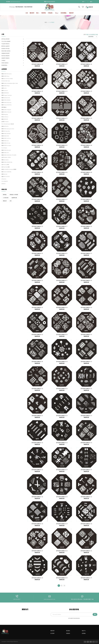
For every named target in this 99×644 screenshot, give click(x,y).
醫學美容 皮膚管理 (5, 46)
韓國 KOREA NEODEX (6, 134)
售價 (97, 35)
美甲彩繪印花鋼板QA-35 (62, 497)
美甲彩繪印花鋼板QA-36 (37, 497)
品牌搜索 (4, 69)
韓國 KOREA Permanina (7, 74)
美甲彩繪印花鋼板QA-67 (37, 308)
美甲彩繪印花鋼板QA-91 (62, 118)
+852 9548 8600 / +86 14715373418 (24, 7)
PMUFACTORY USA (6, 81)
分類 (3, 34)
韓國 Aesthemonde (6, 98)
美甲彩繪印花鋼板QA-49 (62, 416)
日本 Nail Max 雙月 (6, 167)
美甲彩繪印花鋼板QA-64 (37, 335)
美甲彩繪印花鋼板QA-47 (86, 416)
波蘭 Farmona (5, 91)
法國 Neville (4, 88)
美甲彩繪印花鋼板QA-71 (62, 281)
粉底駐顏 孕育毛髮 (5, 49)
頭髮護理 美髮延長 (5, 58)
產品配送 (68, 631)
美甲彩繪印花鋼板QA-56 (37, 389)
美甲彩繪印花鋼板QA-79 (37, 226)
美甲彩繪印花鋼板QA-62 (62, 335)
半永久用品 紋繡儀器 (6, 41)
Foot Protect (4, 148)
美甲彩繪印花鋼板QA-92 (37, 118)
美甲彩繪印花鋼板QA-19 (86, 578)
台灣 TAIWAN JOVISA (6, 157)
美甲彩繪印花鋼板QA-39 (62, 470)
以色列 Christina (5, 122)
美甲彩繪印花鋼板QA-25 (62, 551)
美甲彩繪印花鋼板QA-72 (37, 281)
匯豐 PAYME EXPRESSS (49, 2)
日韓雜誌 (3, 60)
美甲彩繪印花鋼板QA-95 (37, 91)
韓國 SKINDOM (5, 119)
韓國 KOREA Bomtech (6, 150)
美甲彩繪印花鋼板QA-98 (37, 64)
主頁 (27, 13)
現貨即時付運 (16, 198)
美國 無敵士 (4, 107)
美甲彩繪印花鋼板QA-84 (62, 172)
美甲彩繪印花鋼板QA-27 (37, 551)
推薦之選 (5, 202)
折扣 (12, 202)
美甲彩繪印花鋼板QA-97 (62, 64)
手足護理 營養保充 (5, 44)
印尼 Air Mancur (5, 117)
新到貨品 (5, 195)
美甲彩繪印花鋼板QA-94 (62, 91)
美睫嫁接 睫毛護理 (5, 53)
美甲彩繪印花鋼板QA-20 (62, 578)
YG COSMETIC (5, 181)
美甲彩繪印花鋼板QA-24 (86, 551)
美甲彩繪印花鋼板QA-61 (86, 335)
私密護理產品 (4, 65)
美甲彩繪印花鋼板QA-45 (62, 443)
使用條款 (84, 633)
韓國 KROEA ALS (5, 141)
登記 (95, 614)
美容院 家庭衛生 (5, 63)
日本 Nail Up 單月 (5, 165)
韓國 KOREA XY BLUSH (6, 112)
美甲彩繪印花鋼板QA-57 (86, 362)
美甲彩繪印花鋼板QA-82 (37, 199)
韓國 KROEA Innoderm (6, 145)
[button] (87, 2)
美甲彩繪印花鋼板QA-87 (62, 145)
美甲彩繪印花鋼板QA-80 (86, 199)
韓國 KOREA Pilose (5, 86)
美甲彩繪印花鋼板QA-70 (86, 281)
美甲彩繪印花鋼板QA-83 (86, 172)
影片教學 (52, 633)
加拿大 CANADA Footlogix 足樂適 (9, 169)
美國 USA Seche (5, 160)
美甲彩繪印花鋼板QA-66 (62, 308)
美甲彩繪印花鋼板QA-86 (86, 145)
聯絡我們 (71, 13)
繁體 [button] (91, 2)
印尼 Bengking (5, 114)
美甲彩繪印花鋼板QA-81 (62, 199)
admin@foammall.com (15, 2)
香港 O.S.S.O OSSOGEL (6, 172)
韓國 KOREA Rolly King (6, 102)
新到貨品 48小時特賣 (15, 195)
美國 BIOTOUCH (5, 126)
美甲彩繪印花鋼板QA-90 (86, 118)
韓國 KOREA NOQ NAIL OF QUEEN (9, 155)
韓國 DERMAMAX (5, 93)
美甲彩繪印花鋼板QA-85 (37, 172)
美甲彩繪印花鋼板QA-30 (37, 524)
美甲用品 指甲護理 (5, 39)
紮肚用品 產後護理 (5, 56)
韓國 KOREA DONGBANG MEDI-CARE (10, 83)
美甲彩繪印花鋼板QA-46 (37, 443)
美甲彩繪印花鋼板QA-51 (37, 416)
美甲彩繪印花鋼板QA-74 (62, 253)
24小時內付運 (6, 198)
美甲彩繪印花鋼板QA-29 (62, 524)
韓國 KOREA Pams (5, 76)
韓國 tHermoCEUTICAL (7, 105)
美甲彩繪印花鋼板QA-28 (86, 524)
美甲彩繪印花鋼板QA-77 (62, 226)
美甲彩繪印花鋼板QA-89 (37, 145)
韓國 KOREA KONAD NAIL (7, 162)
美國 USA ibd (4, 174)
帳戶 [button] (84, 2)
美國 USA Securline (6, 131)
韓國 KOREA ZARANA (6, 100)
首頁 (46, 22)
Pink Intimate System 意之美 (8, 124)
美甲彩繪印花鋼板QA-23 (37, 578)
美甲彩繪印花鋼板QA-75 (37, 253)
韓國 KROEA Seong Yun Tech (8, 129)
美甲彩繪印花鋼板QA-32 (86, 497)
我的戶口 (84, 631)
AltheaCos (4, 179)
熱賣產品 (93, 35)
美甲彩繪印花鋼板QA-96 (86, 64)
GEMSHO (3, 184)
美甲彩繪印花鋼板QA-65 (86, 308)
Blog (56, 13)
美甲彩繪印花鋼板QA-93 (86, 91)
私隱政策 (68, 633)
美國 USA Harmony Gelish (7, 79)
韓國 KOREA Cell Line (6, 138)
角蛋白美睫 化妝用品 (6, 51)
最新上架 (89, 35)
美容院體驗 (63, 13)
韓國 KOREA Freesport (6, 110)
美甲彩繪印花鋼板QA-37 (86, 470)
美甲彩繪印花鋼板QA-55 (62, 389)
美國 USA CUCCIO (6, 177)
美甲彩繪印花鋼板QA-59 (37, 362)
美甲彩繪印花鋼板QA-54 (86, 389)
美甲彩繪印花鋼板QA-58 (62, 362)
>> (64, 586)
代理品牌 (50, 13)
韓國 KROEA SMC (5, 136)
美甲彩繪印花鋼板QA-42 (37, 470)
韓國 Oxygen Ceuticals (7, 95)
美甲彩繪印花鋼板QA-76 (86, 226)
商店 (37, 13)
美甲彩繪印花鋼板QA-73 (86, 253)
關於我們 (32, 13)
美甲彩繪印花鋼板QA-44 (86, 443)
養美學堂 (44, 13)
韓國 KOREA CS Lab (6, 143)
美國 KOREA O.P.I (5, 153)
